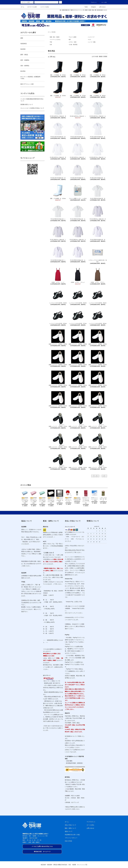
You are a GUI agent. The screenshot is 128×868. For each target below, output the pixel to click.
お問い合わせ (101, 7)
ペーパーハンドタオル (55, 40)
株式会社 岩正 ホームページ (42, 852)
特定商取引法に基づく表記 (72, 835)
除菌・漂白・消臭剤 (55, 37)
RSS (66, 841)
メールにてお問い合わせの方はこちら (42, 846)
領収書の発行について (27, 104)
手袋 (51, 42)
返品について (69, 831)
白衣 (51, 45)
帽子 (70, 40)
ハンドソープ (91, 37)
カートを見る (90, 825)
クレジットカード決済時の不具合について (32, 108)
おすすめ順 (95, 56)
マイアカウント (91, 822)
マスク (90, 40)
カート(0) (103, 2)
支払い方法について (70, 825)
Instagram (92, 7)
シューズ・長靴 (92, 42)
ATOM (70, 841)
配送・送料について (70, 828)
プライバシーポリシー (71, 838)
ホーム (22, 7)
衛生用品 (54, 32)
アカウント (93, 2)
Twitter (85, 7)
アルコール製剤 (73, 37)
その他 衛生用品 (73, 45)
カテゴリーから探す (31, 7)
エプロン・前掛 (73, 42)
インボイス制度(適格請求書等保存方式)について (32, 100)
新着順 (105, 56)
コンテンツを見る (44, 7)
